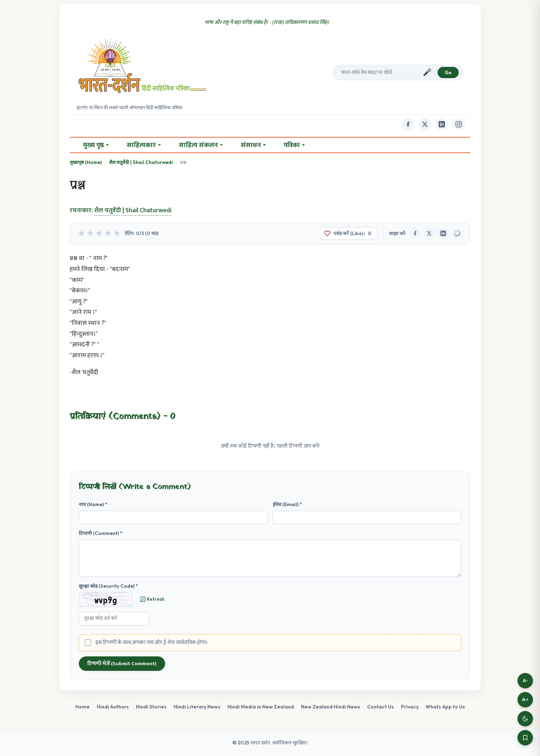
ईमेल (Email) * (287, 504)
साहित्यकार (144, 145)
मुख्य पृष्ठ (96, 145)
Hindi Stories (151, 707)
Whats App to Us (445, 707)
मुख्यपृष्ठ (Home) (86, 162)
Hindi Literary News (197, 707)
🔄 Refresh (152, 599)
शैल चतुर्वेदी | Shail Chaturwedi (141, 162)
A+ (525, 700)
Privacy (410, 707)
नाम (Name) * (93, 504)
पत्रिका (294, 145)
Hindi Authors (113, 707)
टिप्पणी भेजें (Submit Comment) (122, 664)
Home (83, 707)
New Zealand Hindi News (331, 707)
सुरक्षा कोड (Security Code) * (108, 586)
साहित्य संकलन (201, 145)
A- (525, 681)
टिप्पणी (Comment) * (101, 533)
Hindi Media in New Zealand (261, 707)
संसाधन (253, 145)
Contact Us (381, 707)
